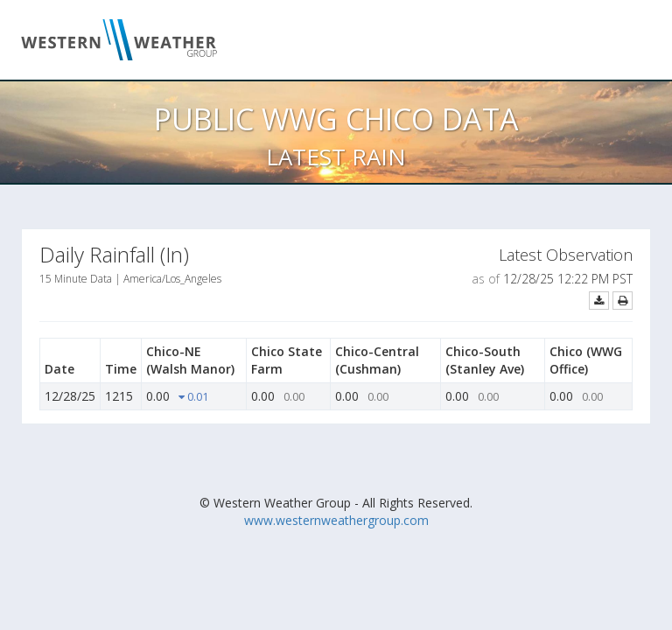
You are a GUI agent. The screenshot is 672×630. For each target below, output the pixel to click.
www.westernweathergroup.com (336, 520)
